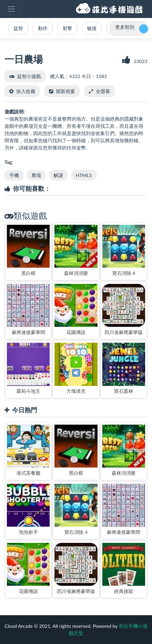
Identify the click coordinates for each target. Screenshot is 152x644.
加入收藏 (26, 91)
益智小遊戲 (29, 76)
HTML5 (84, 175)
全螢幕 (103, 91)
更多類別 (125, 27)
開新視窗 (66, 91)
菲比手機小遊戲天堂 (110, 9)
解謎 (58, 175)
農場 (36, 175)
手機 (14, 175)
